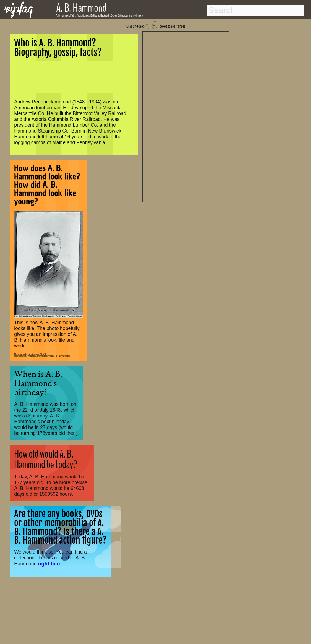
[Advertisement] (186, 116)
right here (50, 564)
